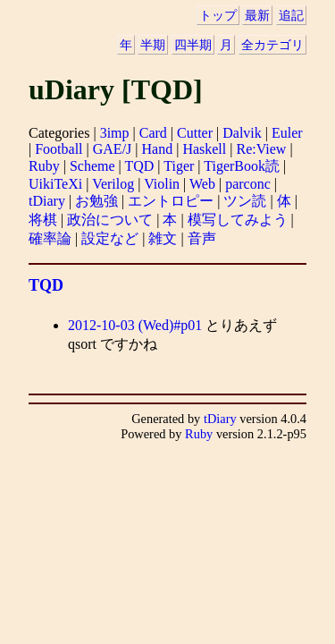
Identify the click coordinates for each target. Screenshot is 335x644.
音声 (202, 238)
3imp (115, 133)
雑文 (163, 238)
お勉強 (96, 201)
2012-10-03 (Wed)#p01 (135, 325)
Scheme (92, 166)
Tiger (179, 166)
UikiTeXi (55, 184)
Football (59, 149)
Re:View (261, 149)
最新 (257, 15)
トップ (218, 15)
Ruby (44, 166)
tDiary (47, 201)
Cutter (195, 133)
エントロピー (171, 201)
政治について (110, 220)
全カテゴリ (272, 45)
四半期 (193, 45)
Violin (162, 184)
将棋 (43, 220)
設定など (110, 238)
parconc (248, 184)
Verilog (113, 184)
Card (153, 133)
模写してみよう (238, 220)
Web (202, 184)
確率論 (50, 238)
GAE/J (113, 149)
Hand (158, 149)
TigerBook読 (242, 166)
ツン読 (245, 201)
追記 (291, 15)
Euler (287, 133)
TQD (139, 166)
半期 (153, 45)
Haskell (204, 149)
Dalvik (242, 133)
